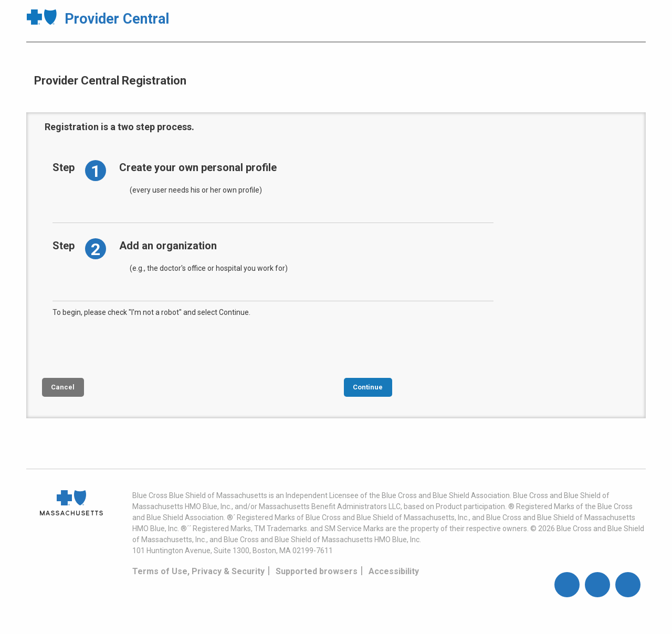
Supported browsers (317, 571)
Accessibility (394, 571)
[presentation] (132, 346)
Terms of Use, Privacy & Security (198, 571)
